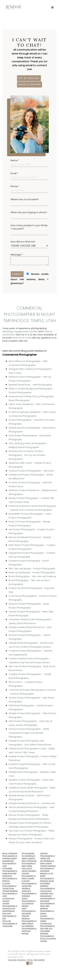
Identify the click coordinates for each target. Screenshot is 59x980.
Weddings (8, 332)
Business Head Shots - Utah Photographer (30, 385)
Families (34, 332)
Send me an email (22, 338)
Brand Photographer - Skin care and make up (32, 576)
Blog (27, 335)
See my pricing (29, 78)
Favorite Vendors (17, 960)
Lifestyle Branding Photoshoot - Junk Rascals (32, 803)
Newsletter (39, 960)
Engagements (21, 332)
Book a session (29, 84)
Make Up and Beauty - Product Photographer (32, 573)
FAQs (30, 960)
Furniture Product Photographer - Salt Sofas (31, 471)
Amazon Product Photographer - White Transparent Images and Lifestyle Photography (29, 733)
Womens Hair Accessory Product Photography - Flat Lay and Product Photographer (27, 455)
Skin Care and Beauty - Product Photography (32, 569)
